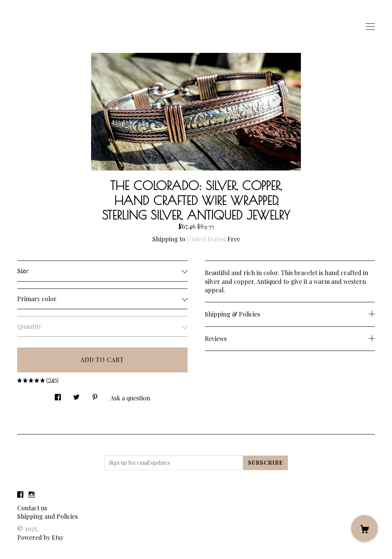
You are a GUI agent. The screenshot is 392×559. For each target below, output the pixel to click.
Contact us (32, 508)
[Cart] (364, 528)
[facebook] (20, 495)
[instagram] (32, 495)
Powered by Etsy (40, 537)
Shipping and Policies (47, 516)
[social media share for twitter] (76, 395)
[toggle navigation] (370, 27)
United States (206, 239)
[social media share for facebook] (58, 395)
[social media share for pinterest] (95, 395)
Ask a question (130, 398)
